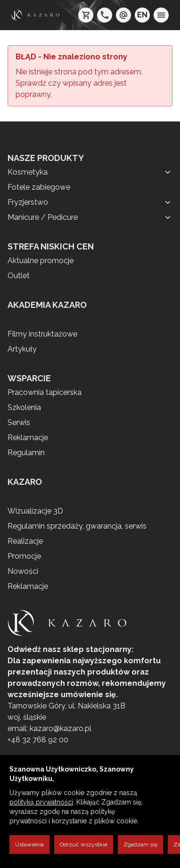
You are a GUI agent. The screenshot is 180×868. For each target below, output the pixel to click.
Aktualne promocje (41, 261)
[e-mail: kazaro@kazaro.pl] (123, 15)
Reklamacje (28, 438)
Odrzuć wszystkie (84, 844)
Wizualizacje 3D (35, 511)
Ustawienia (29, 844)
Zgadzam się (140, 844)
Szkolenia (24, 407)
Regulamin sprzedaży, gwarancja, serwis (77, 526)
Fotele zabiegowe (39, 187)
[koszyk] (86, 15)
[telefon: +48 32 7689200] (105, 15)
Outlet (19, 276)
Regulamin (26, 453)
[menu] (161, 15)
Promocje (24, 556)
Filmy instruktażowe (42, 334)
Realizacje (25, 541)
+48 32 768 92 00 (38, 740)
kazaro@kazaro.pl (61, 728)
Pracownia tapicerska (45, 392)
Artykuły (22, 349)
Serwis (19, 422)
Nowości (23, 571)
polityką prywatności (41, 802)
